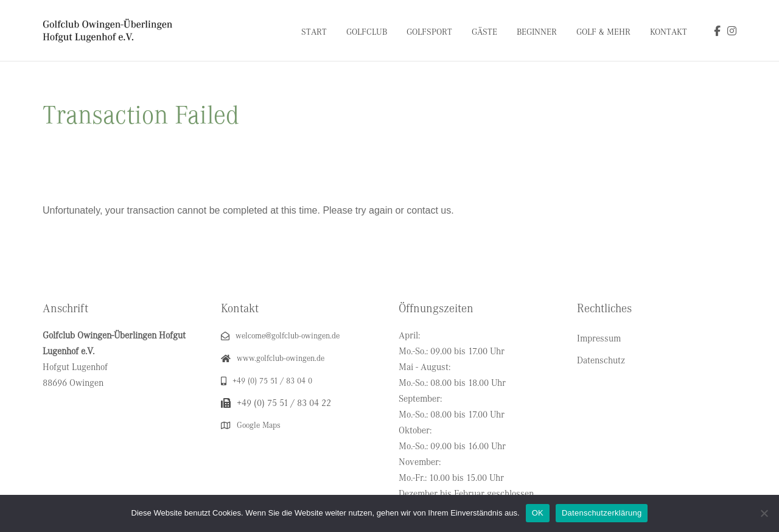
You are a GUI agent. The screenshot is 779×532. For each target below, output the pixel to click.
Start (314, 32)
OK (538, 513)
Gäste (484, 32)
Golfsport (429, 32)
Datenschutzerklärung (602, 513)
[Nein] (764, 513)
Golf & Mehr (603, 32)
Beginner (537, 32)
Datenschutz (601, 360)
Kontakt (669, 32)
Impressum (599, 338)
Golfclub (367, 32)
